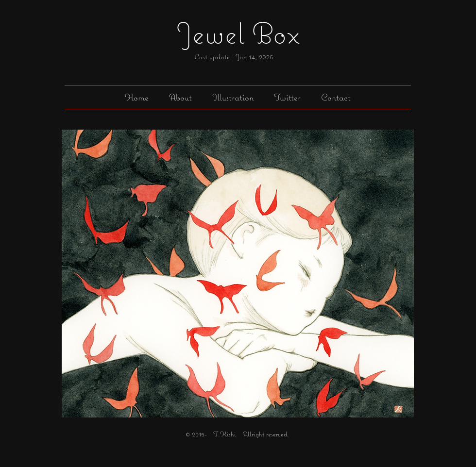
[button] (233, 97)
